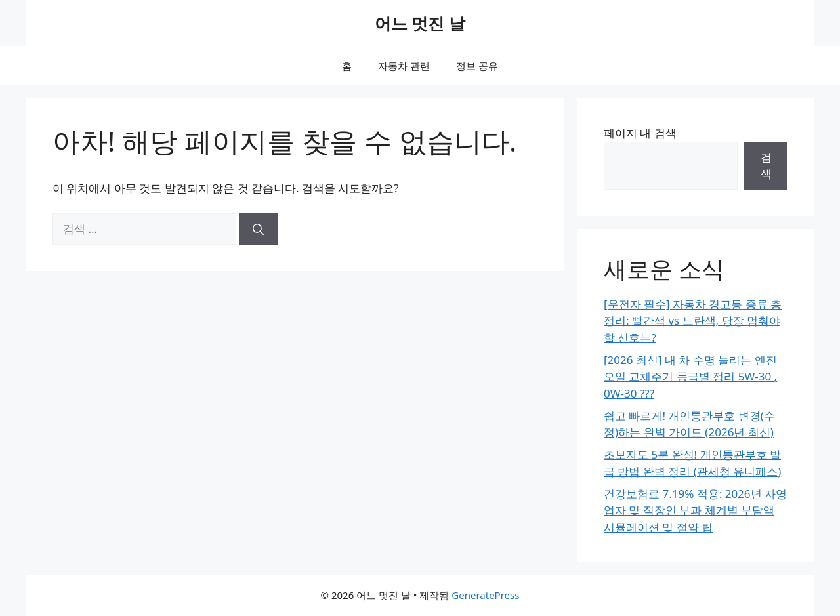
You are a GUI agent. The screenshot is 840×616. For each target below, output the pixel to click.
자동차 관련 (404, 66)
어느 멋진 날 (420, 23)
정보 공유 (477, 66)
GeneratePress (485, 595)
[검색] (258, 229)
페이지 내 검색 (640, 133)
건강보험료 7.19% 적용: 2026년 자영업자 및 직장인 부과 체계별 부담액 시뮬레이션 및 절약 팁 (695, 510)
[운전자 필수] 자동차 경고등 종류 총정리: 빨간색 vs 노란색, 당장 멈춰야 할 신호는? (693, 321)
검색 (766, 166)
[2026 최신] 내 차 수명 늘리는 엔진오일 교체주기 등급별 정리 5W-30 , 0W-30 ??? (690, 377)
